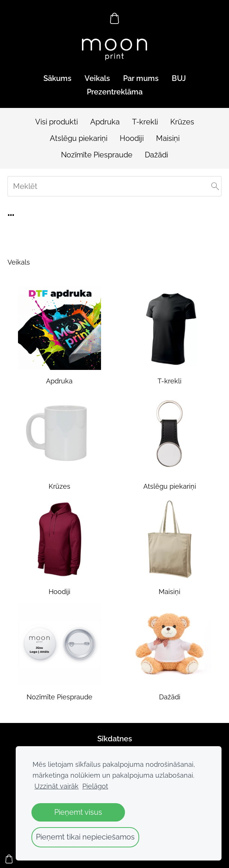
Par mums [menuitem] (141, 78)
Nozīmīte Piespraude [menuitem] (97, 155)
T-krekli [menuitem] (145, 122)
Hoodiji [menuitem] (132, 138)
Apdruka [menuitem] (105, 122)
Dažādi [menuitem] (156, 155)
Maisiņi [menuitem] (168, 138)
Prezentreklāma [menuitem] (115, 92)
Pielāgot (95, 786)
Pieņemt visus (78, 812)
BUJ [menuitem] (179, 78)
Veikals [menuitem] (97, 78)
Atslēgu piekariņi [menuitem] (79, 138)
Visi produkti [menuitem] (57, 122)
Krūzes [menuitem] (182, 122)
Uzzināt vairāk (57, 786)
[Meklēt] (114, 186)
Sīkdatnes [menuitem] (115, 739)
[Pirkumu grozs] (114, 18)
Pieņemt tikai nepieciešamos (85, 837)
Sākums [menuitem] (57, 78)
